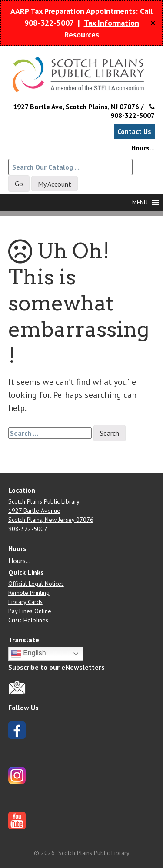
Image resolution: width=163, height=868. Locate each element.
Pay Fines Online (30, 611)
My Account (55, 184)
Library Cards (25, 602)
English (28, 654)
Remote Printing (29, 593)
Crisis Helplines (28, 620)
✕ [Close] (153, 23)
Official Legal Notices (36, 584)
